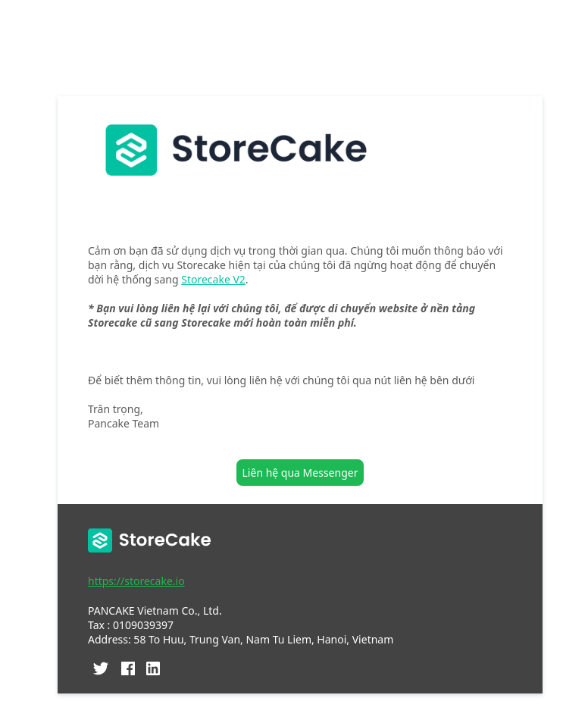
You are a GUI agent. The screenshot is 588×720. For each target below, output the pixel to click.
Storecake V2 (213, 279)
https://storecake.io (136, 581)
